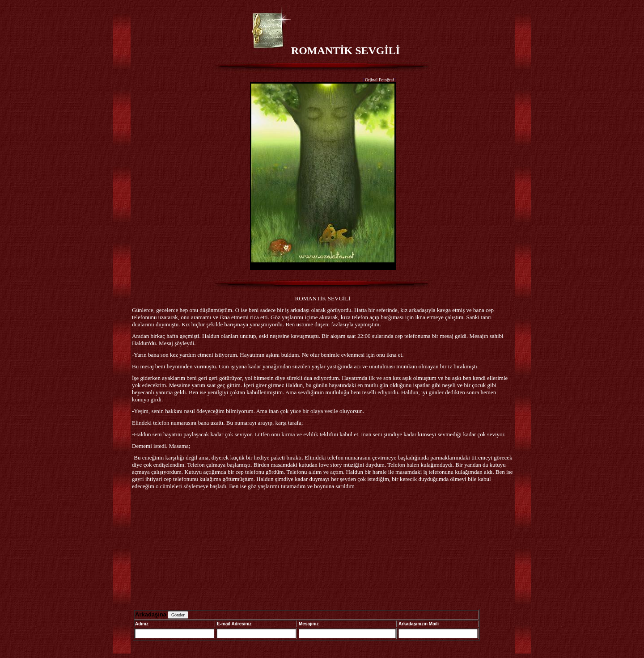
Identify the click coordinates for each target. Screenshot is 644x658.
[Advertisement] (323, 550)
